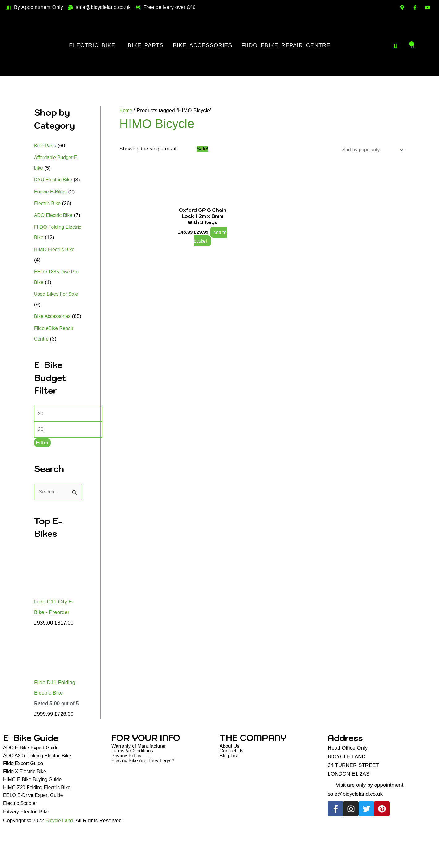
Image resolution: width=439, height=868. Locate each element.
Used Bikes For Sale (58, 315)
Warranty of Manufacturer (141, 781)
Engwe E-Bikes (52, 202)
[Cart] (413, 45)
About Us (230, 781)
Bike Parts (146, 45)
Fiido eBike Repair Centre (286, 45)
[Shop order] (368, 150)
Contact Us (232, 787)
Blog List (230, 792)
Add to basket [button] (207, 243)
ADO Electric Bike (55, 226)
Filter (42, 477)
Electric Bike (92, 45)
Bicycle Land (60, 861)
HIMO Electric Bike (56, 271)
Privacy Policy (128, 792)
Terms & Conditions (134, 787)
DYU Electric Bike (55, 180)
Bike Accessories (202, 45)
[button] (94, 45)
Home (126, 110)
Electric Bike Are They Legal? (146, 797)
